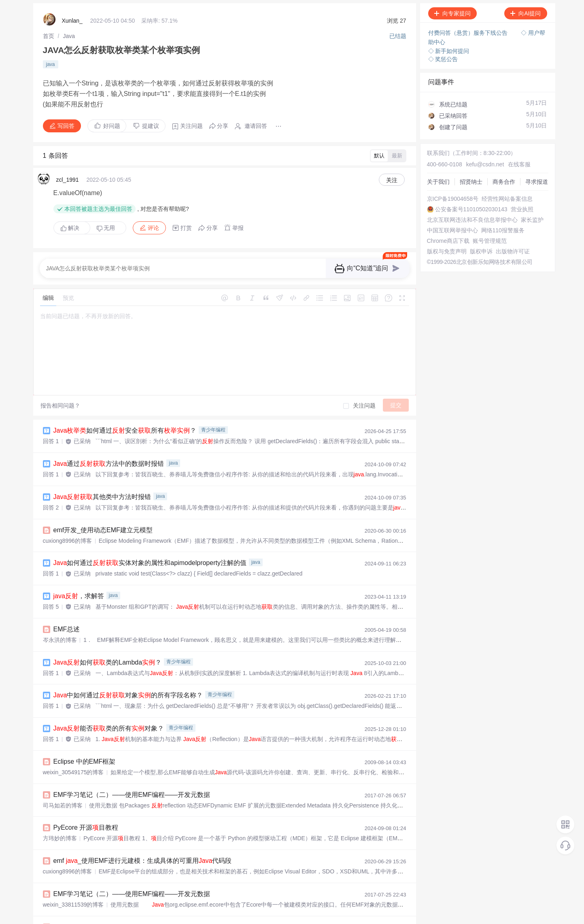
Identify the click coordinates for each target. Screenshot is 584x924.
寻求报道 (431, 181)
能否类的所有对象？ (109, 702)
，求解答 (79, 574)
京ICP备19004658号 (446, 188)
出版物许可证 (437, 275)
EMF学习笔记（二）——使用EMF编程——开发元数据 (132, 766)
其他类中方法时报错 (102, 478)
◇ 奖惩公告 (443, 57)
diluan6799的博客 (65, 904)
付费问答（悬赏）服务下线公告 (469, 32)
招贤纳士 (431, 166)
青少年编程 (213, 413)
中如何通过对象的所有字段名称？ (128, 670)
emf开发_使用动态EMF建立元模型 (103, 510)
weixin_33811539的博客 (73, 872)
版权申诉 (431, 268)
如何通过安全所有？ (125, 414)
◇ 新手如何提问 (449, 49)
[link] (49, 34)
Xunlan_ (72, 20)
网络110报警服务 (442, 239)
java (51, 60)
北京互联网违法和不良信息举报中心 (465, 217)
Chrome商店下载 (442, 246)
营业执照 (431, 210)
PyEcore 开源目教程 (86, 798)
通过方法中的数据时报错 (109, 446)
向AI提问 (526, 13)
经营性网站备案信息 (446, 195)
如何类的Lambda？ (108, 638)
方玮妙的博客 (60, 808)
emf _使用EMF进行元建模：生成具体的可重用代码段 (143, 829)
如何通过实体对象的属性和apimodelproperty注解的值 (150, 542)
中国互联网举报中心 (446, 232)
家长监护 (431, 224)
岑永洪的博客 (60, 616)
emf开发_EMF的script (92, 893)
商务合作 (431, 173)
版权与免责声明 (440, 261)
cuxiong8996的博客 (67, 520)
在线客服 (504, 151)
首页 (49, 34)
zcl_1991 (68, 169)
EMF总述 (67, 606)
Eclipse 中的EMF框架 (85, 734)
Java (69, 34)
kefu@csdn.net (474, 151)
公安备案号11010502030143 (456, 202)
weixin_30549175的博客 (73, 744)
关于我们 (431, 159)
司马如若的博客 (63, 776)
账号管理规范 (437, 253)
